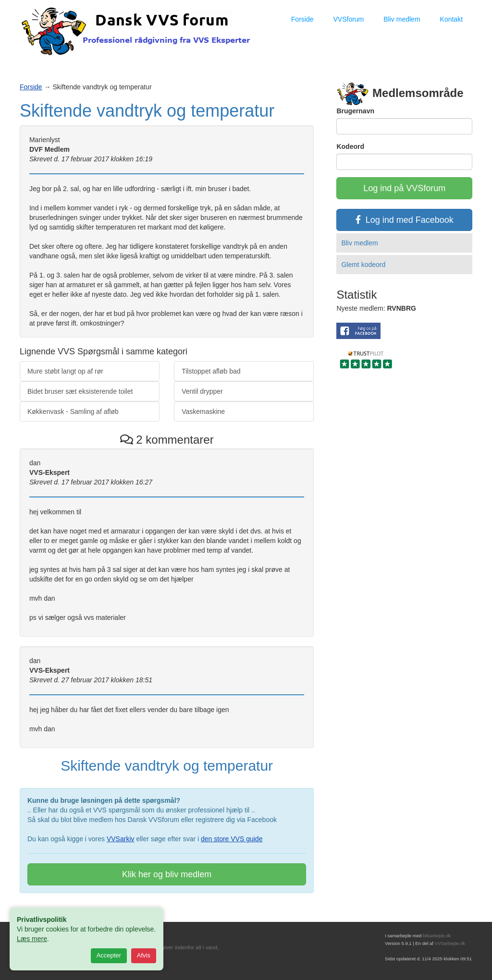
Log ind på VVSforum (404, 188)
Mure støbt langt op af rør (65, 371)
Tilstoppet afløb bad (211, 371)
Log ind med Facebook (405, 220)
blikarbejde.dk (437, 936)
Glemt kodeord (363, 265)
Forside (302, 19)
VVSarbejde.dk (450, 943)
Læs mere (32, 939)
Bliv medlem (402, 19)
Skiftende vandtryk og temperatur (147, 111)
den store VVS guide (232, 839)
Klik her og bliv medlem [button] (167, 874)
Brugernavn (355, 111)
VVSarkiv (121, 839)
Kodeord (350, 146)
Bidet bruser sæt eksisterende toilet (80, 391)
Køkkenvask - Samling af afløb (73, 411)
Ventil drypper (202, 391)
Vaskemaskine (203, 411)
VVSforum (348, 19)
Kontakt (451, 19)
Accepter (109, 955)
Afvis (144, 955)
